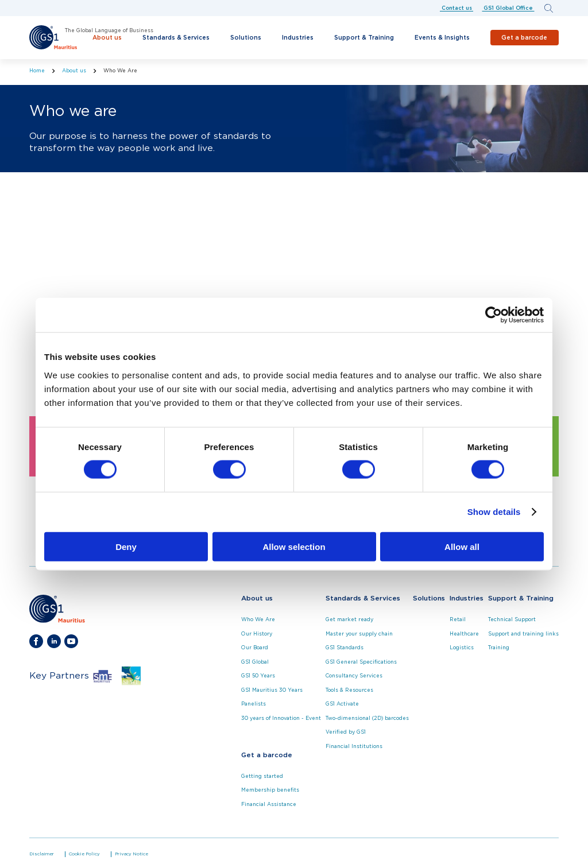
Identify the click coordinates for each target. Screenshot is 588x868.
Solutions (246, 38)
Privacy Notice (131, 854)
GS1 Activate (342, 704)
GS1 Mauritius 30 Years (272, 690)
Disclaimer (42, 854)
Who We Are (258, 620)
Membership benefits (270, 790)
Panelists (254, 704)
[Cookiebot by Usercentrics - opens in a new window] (494, 315)
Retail (458, 620)
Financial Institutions (354, 747)
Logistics (462, 648)
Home (37, 71)
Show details (494, 512)
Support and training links (523, 634)
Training (499, 648)
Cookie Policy (84, 854)
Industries (298, 38)
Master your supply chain (359, 634)
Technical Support (512, 620)
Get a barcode (524, 37)
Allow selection (294, 546)
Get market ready (349, 620)
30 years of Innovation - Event (281, 718)
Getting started (262, 776)
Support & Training (364, 38)
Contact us (457, 8)
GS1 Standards (345, 648)
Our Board (255, 648)
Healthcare (464, 634)
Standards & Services (176, 38)
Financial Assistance (269, 805)
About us (107, 38)
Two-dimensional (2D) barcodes (367, 718)
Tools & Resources (349, 690)
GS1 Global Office (508, 8)
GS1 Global (255, 662)
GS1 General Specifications (361, 662)
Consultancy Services (354, 676)
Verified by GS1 (346, 732)
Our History (257, 634)
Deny (126, 546)
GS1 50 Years (258, 676)
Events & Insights (442, 38)
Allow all (462, 546)
